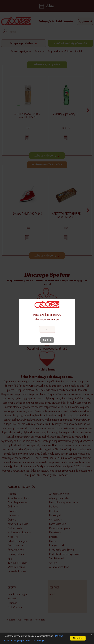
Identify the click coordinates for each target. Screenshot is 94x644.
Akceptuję (78, 638)
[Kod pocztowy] (47, 329)
